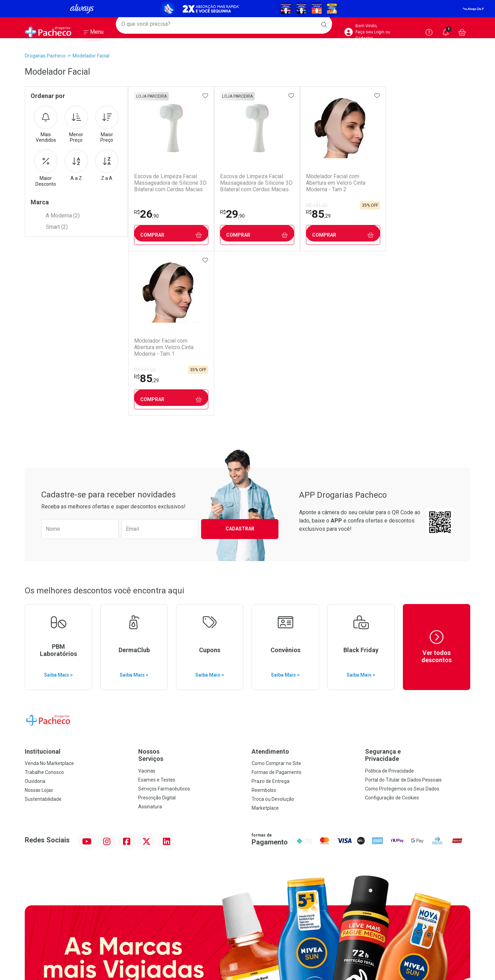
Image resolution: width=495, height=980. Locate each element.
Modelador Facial (91, 56)
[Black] (247, 9)
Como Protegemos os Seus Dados (402, 624)
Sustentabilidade (43, 635)
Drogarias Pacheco (45, 56)
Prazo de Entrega (271, 617)
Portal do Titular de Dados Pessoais (403, 615)
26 (146, 214)
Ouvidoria (35, 617)
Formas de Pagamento (277, 608)
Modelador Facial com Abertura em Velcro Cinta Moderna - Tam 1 (420, 183)
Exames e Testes (157, 615)
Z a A (107, 165)
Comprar (171, 235)
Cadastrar (240, 364)
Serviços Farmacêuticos (164, 624)
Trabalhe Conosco (44, 608)
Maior (107, 125)
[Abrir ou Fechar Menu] (94, 34)
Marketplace (265, 644)
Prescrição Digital (157, 633)
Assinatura (150, 642)
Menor (76, 125)
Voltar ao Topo (248, 898)
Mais (46, 125)
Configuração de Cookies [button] (392, 633)
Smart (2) (57, 227)
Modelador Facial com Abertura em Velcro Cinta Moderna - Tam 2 (334, 183)
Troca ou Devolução (273, 635)
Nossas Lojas (39, 626)
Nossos (191, 591)
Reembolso (264, 626)
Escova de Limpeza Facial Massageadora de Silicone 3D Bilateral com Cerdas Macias (170, 183)
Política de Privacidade (389, 606)
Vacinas (147, 606)
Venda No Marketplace (49, 599)
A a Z (76, 165)
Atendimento (270, 587)
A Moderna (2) (63, 216)
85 (317, 214)
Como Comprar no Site (276, 599)
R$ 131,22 (315, 205)
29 (231, 214)
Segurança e (418, 591)
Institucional (43, 587)
